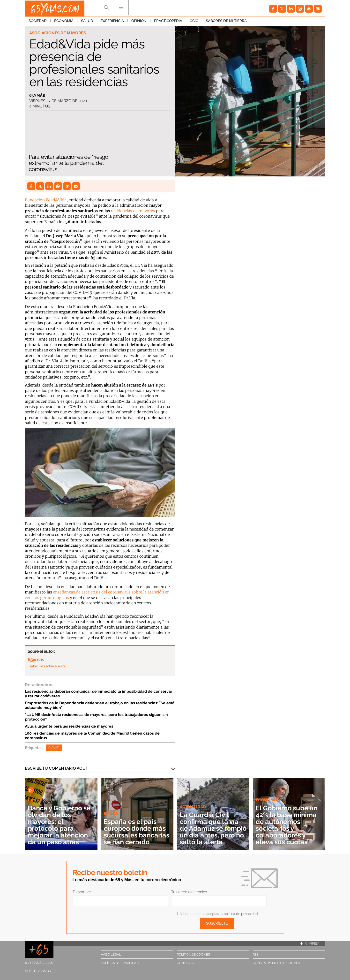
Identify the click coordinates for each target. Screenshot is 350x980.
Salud (87, 22)
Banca (35, 800)
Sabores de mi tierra (226, 22)
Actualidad (193, 800)
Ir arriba (310, 943)
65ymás (37, 95)
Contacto (186, 963)
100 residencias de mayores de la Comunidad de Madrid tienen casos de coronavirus (92, 736)
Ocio (194, 22)
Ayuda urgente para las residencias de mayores (69, 726)
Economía (64, 22)
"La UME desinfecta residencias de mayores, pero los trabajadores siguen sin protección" (96, 717)
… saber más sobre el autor (47, 666)
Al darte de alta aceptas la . (218, 914)
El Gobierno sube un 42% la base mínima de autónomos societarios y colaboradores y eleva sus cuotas (288, 825)
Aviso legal (111, 954)
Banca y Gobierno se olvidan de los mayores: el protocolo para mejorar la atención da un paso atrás (61, 825)
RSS (256, 954)
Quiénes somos (38, 971)
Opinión (139, 22)
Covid (54, 748)
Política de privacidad (120, 963)
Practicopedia (168, 22)
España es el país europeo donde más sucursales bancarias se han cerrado (137, 828)
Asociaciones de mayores (58, 33)
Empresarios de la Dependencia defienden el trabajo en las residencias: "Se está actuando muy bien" (100, 705)
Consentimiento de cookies (276, 963)
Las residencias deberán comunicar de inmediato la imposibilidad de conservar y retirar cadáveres (99, 694)
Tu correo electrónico (189, 892)
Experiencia (112, 22)
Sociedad (38, 22)
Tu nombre (82, 892)
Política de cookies (193, 954)
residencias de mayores (133, 211)
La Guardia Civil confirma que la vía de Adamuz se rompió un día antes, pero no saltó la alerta (213, 825)
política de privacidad (241, 914)
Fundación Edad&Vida (46, 200)
